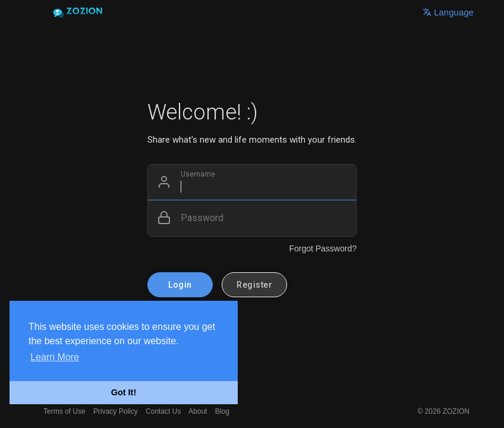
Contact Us (163, 411)
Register (254, 285)
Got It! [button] (124, 392)
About (198, 411)
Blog (222, 411)
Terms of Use (64, 411)
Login (180, 285)
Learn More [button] (55, 357)
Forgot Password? (323, 248)
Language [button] (448, 12)
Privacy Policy (116, 411)
